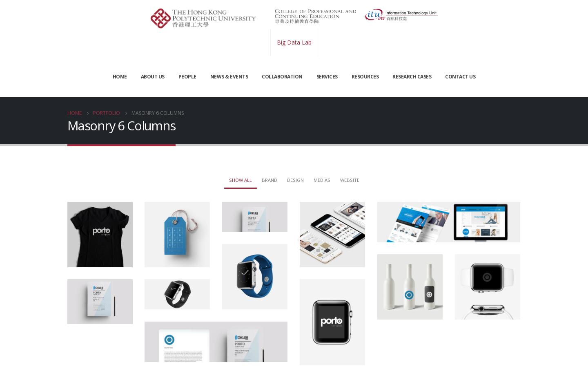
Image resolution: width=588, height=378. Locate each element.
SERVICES (327, 77)
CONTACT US (460, 77)
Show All (241, 180)
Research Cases (412, 77)
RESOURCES (365, 77)
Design (295, 180)
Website (350, 180)
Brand (269, 180)
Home (120, 77)
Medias (322, 180)
